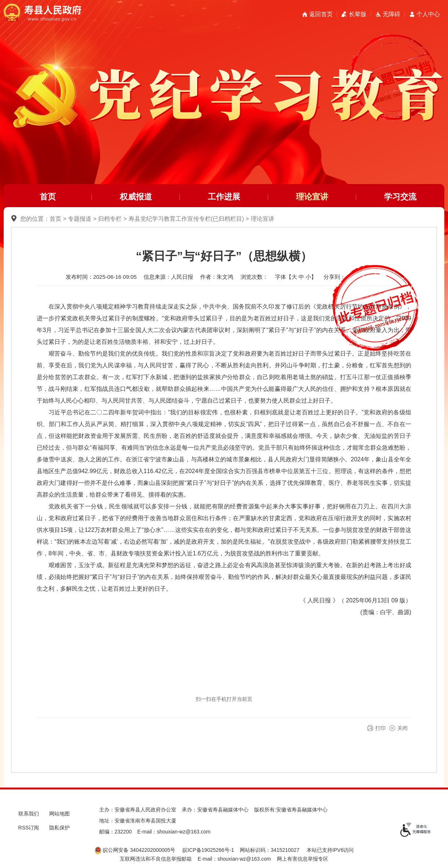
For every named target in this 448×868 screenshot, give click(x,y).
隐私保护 (59, 828)
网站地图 (59, 814)
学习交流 (400, 197)
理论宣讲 (312, 197)
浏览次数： (254, 277)
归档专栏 (110, 219)
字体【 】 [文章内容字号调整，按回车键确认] (296, 277)
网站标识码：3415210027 (270, 850)
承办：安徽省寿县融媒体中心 (215, 810)
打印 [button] (380, 728)
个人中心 (428, 14)
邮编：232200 (115, 832)
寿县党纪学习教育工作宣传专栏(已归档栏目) (186, 219)
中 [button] (301, 277)
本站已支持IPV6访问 (330, 850)
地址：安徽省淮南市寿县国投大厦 (138, 821)
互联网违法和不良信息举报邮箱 (156, 859)
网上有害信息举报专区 (303, 859)
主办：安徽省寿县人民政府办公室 (138, 810)
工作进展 (224, 197)
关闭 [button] (402, 728)
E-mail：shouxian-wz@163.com (174, 832)
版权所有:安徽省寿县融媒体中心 (291, 810)
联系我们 (29, 814)
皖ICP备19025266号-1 (208, 850)
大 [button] (294, 277)
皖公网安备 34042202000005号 (135, 850)
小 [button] (308, 277)
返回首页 (321, 14)
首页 (48, 197)
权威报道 (136, 197)
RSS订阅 (29, 828)
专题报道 (80, 219)
